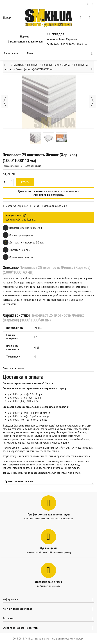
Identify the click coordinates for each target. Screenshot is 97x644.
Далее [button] (92, 102)
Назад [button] (5, 102)
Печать (36, 206)
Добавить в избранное (16, 206)
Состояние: (29, 166)
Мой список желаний (88, 4)
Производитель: (9, 166)
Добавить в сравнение (56, 206)
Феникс (38, 328)
